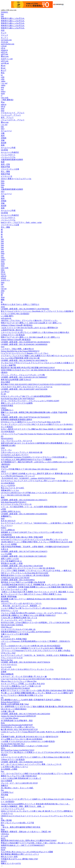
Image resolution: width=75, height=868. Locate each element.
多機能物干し (6, 516)
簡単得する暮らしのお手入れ (13, 18)
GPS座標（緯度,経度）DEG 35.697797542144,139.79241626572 (25, 417)
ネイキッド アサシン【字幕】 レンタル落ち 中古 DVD (23, 684)
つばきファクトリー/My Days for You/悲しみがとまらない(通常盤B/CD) (29, 328)
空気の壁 (5, 467)
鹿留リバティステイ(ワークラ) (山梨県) (17, 403)
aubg (3, 291)
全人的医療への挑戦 (9, 769)
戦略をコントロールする (11, 863)
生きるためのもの (8, 521)
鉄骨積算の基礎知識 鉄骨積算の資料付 (17, 420)
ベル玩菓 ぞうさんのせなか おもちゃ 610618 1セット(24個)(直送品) (28, 741)
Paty (2, 771)
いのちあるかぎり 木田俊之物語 (14, 639)
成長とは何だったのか (10, 559)
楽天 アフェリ (7, 117)
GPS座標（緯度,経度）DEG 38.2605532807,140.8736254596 (24, 389)
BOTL (3, 838)
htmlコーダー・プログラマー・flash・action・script (21, 222)
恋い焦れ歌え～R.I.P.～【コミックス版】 (17, 788)
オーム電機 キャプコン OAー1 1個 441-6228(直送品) (22, 739)
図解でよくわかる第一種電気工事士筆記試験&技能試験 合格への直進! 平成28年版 (34, 412)
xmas (3, 448)
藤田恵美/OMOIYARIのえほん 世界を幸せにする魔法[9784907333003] (29, 840)
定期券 (4, 672)
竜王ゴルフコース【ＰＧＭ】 (13, 488)
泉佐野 (4, 143)
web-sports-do (6, 318)
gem (2, 87)
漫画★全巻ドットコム (10, 490)
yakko (3, 81)
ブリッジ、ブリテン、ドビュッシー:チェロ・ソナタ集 (23, 375)
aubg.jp (4, 104)
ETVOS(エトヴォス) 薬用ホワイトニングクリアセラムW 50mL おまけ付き (31, 422)
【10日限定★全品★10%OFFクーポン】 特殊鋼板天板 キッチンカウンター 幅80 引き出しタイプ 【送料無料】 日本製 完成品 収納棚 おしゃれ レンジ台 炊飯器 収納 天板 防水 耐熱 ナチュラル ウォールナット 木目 (37, 587)
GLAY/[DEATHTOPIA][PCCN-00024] (15, 688)
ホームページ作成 (8, 148)
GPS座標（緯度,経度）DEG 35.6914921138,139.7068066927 (24, 377)
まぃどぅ (5, 38)
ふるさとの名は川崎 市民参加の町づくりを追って (21, 778)
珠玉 (3, 73)
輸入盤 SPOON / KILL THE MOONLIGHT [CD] (19, 729)
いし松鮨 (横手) (7, 316)
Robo (3, 723)
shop (3, 108)
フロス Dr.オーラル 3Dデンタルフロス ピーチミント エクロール (27, 387)
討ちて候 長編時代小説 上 (11, 561)
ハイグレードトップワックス (13, 809)
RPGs (3, 748)
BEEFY (4, 861)
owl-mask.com (6, 40)
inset (3, 347)
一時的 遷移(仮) (7, 100)
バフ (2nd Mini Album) (10, 718)
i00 (2, 284)
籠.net (3, 66)
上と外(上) (5, 392)
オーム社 (5, 836)
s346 (3, 77)
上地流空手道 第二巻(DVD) (12, 330)
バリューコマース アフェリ (13, 120)
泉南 (3, 145)
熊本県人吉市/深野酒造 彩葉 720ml (15, 704)
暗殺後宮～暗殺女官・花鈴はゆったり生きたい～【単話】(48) (26, 832)
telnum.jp (4, 50)
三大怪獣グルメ (7, 792)
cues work (5, 98)
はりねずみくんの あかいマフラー (15, 455)
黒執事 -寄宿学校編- (9, 597)
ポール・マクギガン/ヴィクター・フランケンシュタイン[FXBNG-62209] (30, 401)
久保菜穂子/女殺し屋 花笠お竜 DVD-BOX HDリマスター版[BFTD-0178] (30, 737)
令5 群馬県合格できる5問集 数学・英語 (17, 721)
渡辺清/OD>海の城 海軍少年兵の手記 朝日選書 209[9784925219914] (28, 368)
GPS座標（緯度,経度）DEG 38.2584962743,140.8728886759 (24, 360)
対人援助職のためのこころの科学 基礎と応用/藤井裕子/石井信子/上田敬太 (31, 700)
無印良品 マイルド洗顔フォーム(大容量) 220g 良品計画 (23, 582)
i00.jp (3, 106)
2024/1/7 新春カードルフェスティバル (16, 179)
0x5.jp (3, 274)
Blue (3, 825)
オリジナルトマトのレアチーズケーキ (16, 504)
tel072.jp (4, 52)
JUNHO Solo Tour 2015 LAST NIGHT (15, 578)
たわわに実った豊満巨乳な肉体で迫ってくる (19, 618)
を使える (5, 549)
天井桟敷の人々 (7, 410)
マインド (5, 35)
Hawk (3, 850)
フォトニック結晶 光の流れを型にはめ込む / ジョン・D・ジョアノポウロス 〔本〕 (34, 613)
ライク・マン (6, 450)
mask (3, 93)
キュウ (4, 33)
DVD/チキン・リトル (9, 611)
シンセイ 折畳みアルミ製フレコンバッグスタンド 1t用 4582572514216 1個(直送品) (34, 608)
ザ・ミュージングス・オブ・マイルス (16, 620)
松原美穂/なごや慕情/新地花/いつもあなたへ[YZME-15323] (25, 746)
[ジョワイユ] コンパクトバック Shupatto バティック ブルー (25, 353)
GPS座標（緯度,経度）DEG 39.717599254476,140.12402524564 (25, 714)
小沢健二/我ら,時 (8, 711)
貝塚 (3, 140)
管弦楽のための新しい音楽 (12, 563)
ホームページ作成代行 (10, 152)
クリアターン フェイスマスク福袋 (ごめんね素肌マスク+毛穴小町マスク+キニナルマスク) (37, 356)
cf (2, 96)
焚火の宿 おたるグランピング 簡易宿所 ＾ (21, 606)
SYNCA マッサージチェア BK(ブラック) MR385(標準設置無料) (26, 396)
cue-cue (4, 289)
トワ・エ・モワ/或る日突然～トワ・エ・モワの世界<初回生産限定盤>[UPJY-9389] (34, 507)
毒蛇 (3, 497)
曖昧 (3, 300)
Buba (3, 829)
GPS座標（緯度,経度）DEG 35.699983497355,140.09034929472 (25, 342)
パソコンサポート (8, 155)
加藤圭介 (5, 785)
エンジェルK (6, 667)
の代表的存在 (6, 535)
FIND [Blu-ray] (7, 627)
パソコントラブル (8, 157)
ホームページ (6, 131)
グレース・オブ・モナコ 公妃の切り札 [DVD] (19, 783)
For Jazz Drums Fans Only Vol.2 (13, 744)
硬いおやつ (5, 637)
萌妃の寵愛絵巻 (7, 674)
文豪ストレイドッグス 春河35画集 (15, 634)
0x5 (2, 293)
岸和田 (4, 138)
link (2, 14)
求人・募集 (5, 171)
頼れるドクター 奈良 (9, 857)
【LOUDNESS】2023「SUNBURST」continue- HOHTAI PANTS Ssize (28, 478)
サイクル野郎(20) (8, 530)
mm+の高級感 (6, 781)
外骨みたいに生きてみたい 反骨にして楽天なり (20, 304)
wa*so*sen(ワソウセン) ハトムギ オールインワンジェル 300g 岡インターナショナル (34, 539)
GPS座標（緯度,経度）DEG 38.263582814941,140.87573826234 (25, 662)
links (3, 181)
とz (2, 734)
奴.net (3, 68)
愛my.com (5, 56)
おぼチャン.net (7, 59)
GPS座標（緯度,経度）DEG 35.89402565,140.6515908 (22, 762)
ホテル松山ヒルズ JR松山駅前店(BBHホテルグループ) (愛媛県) (26, 460)
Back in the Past (7, 660)
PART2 (4, 528)
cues (2, 287)
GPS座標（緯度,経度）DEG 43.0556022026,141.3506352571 (24, 500)
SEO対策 (4, 150)
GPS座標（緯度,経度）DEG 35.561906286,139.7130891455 (24, 556)
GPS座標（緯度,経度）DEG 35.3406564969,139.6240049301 (24, 514)
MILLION (5, 601)
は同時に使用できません (11, 511)
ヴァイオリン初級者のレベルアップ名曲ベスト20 (21, 686)
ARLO (3, 471)
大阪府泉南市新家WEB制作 (12, 160)
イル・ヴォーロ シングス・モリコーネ (17, 441)
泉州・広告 (5, 164)
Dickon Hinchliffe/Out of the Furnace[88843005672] (20, 351)
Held (3, 519)
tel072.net (5, 54)
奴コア (4, 70)
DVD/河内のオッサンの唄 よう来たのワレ (18, 727)
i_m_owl (4, 83)
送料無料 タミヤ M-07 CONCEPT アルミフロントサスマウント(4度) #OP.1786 (32, 532)
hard (2, 797)
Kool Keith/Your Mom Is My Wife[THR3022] (18, 399)
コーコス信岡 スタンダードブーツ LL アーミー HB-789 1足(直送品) (28, 568)
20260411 (4, 12)
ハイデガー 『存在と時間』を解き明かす (17, 349)
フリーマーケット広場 (10, 169)
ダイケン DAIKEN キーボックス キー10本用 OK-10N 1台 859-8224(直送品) (31, 646)
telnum (3, 278)
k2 (2, 75)
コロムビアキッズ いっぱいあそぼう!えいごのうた (21, 603)
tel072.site (5, 61)
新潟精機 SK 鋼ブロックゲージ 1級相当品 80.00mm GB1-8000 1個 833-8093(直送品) (34, 599)
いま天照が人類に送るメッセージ (14, 767)
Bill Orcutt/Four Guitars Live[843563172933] (18, 750)
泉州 (3, 136)
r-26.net (4, 46)
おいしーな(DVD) (8, 485)
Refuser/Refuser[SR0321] (10, 702)
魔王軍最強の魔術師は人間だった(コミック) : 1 (20, 854)
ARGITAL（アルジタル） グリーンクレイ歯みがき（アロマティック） (29, 320)
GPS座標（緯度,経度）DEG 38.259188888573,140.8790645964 (25, 309)
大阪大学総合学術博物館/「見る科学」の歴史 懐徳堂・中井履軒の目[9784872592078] (35, 547)
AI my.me (5, 42)
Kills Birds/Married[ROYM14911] (14, 502)
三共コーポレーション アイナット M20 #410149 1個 (22, 452)
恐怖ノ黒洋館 (6, 820)
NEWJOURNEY (7, 439)
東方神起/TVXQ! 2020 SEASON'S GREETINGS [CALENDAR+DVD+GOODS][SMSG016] (36, 384)
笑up (3, 102)
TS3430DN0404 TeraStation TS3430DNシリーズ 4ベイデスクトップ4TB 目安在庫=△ (34, 457)
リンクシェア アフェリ (11, 115)
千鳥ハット (5, 415)
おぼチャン (5, 280)
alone (3, 307)
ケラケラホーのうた (9, 665)
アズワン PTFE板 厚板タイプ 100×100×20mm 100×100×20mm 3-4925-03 (29, 469)
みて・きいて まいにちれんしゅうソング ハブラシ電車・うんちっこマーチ (31, 764)
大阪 (3, 133)
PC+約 (3, 394)
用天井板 (5, 795)
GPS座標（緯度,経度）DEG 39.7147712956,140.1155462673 (24, 551)
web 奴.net (5, 63)
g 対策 (3, 509)
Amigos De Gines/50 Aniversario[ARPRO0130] (18, 716)
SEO (3, 129)
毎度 (3, 162)
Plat (2, 790)
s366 (3, 79)
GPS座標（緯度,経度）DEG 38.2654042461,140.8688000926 (24, 344)
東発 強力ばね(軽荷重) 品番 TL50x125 (16, 380)
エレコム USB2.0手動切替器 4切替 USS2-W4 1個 (20, 358)
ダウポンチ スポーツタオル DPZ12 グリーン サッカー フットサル (27, 669)
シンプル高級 (6, 554)
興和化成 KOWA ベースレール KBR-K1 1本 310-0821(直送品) (25, 575)
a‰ (2, 698)
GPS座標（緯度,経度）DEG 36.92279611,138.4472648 (22, 566)
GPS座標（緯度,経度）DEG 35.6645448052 (18, 580)
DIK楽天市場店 (7, 406)
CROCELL (5, 834)
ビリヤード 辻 (7, 176)
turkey (3, 91)
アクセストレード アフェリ (13, 113)
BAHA (3, 848)
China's (4, 408)
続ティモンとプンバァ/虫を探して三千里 (17, 823)
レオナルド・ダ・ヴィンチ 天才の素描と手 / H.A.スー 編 (24, 676)
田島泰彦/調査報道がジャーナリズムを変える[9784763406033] (26, 632)
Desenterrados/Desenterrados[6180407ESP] (17, 725)
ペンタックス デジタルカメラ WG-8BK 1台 (18, 629)
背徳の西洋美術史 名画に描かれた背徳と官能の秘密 (22, 537)
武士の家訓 (5, 382)
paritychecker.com (8, 44)
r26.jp (3, 48)
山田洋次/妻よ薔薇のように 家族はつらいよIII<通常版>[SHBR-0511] (28, 615)
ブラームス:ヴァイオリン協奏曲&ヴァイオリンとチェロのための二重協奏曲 (32, 648)
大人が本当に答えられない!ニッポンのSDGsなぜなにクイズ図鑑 (27, 852)
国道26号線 (5, 167)
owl (2, 89)
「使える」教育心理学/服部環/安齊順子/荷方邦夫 (21, 827)
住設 (3, 30)
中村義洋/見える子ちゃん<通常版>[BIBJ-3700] (19, 859)
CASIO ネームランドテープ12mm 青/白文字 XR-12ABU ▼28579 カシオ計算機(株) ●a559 (36, 732)
